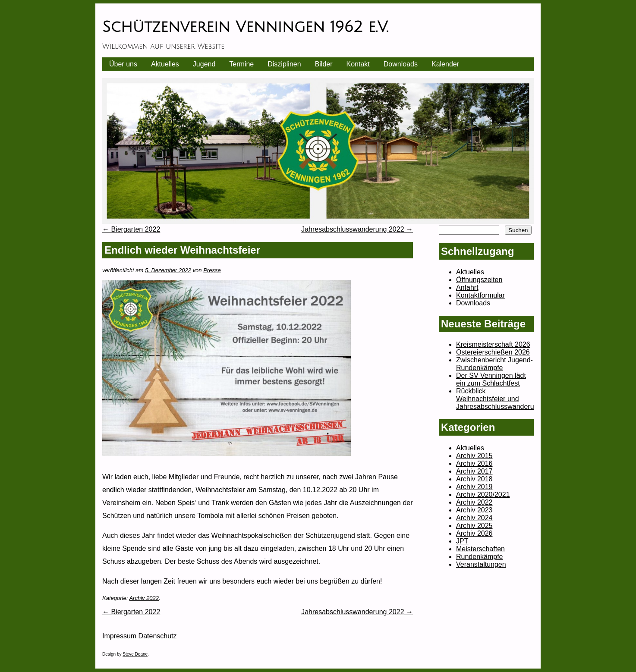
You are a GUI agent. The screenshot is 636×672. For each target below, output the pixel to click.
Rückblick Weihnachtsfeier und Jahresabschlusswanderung (499, 399)
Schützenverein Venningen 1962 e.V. (245, 27)
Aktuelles (165, 64)
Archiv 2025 (474, 526)
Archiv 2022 (144, 598)
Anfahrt (467, 287)
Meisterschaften (480, 549)
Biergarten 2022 (131, 229)
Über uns (123, 64)
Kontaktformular (480, 295)
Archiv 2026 (474, 533)
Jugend (204, 64)
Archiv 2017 (474, 471)
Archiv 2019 (474, 487)
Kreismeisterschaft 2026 (493, 344)
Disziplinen (284, 64)
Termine (241, 64)
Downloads (401, 64)
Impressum (119, 636)
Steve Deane (135, 654)
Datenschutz (158, 636)
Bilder (324, 64)
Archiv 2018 (474, 479)
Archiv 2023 (474, 510)
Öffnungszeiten (479, 280)
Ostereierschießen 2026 (493, 352)
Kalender (445, 64)
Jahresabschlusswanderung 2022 (357, 229)
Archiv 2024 (474, 518)
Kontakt (358, 64)
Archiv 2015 (474, 456)
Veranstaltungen (481, 564)
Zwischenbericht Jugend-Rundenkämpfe (494, 364)
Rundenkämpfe (480, 557)
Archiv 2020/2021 (483, 495)
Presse (212, 270)
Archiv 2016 (474, 463)
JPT (462, 541)
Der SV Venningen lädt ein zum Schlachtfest (491, 379)
